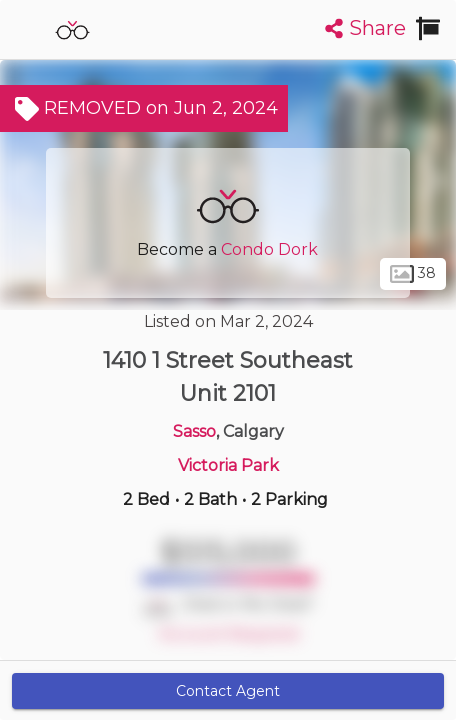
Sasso (194, 431)
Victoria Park (228, 465)
